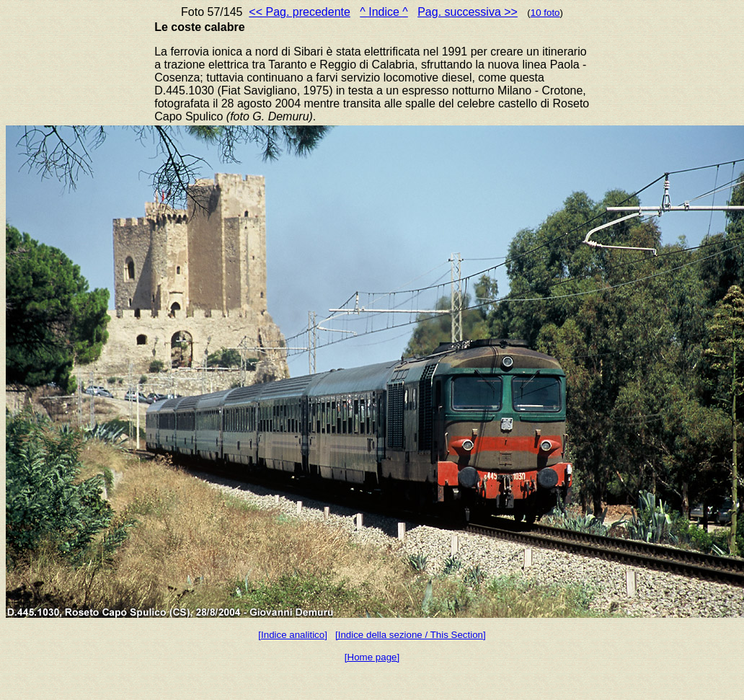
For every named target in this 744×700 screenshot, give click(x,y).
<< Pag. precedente (300, 12)
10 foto (545, 13)
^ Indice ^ (384, 12)
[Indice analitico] (293, 635)
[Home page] (372, 657)
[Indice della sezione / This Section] (411, 635)
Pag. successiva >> (468, 12)
